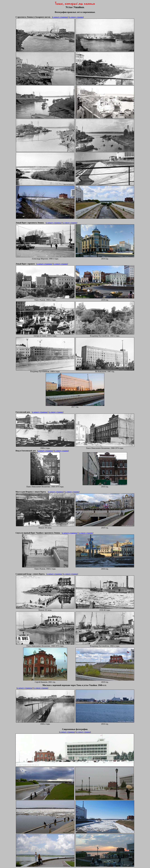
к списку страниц (76, 17)
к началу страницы (60, 17)
